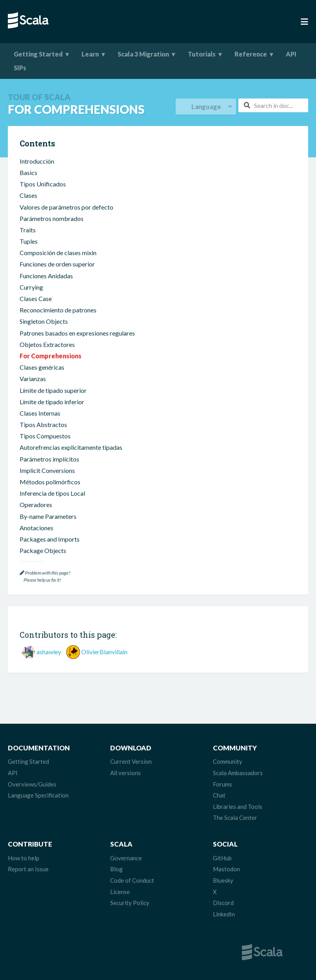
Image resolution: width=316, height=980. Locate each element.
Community (228, 761)
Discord (223, 903)
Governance (126, 858)
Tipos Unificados (43, 184)
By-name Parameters (48, 516)
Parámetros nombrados (52, 218)
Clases (28, 195)
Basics (28, 172)
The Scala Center (235, 818)
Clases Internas (40, 413)
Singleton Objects (44, 321)
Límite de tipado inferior (52, 402)
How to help (24, 858)
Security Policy (130, 903)
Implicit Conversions (47, 470)
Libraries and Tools (238, 807)
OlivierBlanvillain (104, 652)
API (291, 54)
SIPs (20, 68)
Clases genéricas (42, 367)
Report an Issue (28, 869)
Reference (251, 54)
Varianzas (33, 379)
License (120, 892)
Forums (222, 784)
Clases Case (36, 298)
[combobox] (273, 105)
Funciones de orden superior (57, 264)
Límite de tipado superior (53, 390)
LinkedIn (224, 914)
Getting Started (38, 54)
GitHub (222, 858)
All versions (125, 773)
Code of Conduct (132, 880)
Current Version (131, 761)
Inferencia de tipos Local (52, 493)
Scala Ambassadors (238, 773)
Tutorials (202, 54)
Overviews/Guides (32, 784)
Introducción (37, 161)
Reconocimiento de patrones (58, 310)
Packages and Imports (50, 539)
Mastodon (226, 869)
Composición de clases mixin (58, 253)
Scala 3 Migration (143, 54)
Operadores (36, 505)
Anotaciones (36, 528)
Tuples (29, 241)
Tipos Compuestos (45, 436)
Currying (31, 287)
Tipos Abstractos (43, 424)
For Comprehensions (51, 356)
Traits (28, 230)
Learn (90, 54)
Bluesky (223, 880)
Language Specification (38, 795)
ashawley (49, 652)
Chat (219, 795)
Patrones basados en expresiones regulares (77, 333)
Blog (116, 869)
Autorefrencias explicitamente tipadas (71, 447)
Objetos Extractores (47, 344)
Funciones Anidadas (46, 276)
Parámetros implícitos (49, 459)
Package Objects (43, 550)
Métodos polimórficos (50, 482)
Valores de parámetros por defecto (66, 207)
